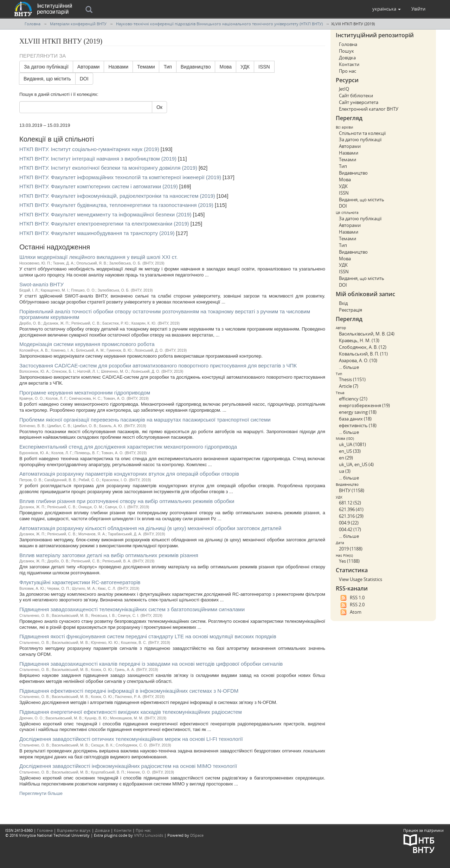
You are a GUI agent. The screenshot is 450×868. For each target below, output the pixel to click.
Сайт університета (359, 102)
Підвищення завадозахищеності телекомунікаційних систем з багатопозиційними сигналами (132, 609)
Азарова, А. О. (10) (358, 360)
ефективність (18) (358, 425)
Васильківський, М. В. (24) (367, 334)
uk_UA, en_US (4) (356, 464)
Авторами (89, 67)
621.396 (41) (351, 509)
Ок (159, 107)
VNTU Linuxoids (149, 835)
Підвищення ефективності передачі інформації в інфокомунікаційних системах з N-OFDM (129, 691)
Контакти (349, 64)
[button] (387, 9)
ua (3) (345, 471)
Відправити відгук (74, 830)
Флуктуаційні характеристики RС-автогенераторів (80, 582)
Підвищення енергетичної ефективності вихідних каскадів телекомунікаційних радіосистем (131, 712)
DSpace (197, 835)
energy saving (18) (358, 412)
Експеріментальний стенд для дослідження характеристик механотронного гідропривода (128, 447)
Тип (168, 67)
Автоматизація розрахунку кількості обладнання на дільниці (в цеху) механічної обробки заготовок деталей (150, 528)
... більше (349, 367)
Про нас (348, 71)
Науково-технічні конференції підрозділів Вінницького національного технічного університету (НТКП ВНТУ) (219, 24)
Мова (226, 67)
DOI (84, 79)
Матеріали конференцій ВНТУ (78, 24)
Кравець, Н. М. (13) (359, 340)
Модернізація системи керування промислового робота (87, 344)
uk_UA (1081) (352, 444)
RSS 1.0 (352, 598)
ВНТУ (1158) (352, 490)
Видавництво (196, 67)
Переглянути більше (41, 793)
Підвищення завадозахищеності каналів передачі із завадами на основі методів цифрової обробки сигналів (151, 664)
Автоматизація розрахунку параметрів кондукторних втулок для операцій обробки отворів (129, 474)
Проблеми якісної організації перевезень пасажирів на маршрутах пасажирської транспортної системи (145, 420)
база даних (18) (355, 419)
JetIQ (344, 89)
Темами (146, 67)
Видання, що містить (47, 79)
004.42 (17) (350, 529)
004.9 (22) (349, 523)
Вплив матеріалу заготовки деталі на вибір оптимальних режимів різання (109, 555)
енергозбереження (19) (364, 405)
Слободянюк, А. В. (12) (363, 347)
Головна (33, 24)
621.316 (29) (351, 516)
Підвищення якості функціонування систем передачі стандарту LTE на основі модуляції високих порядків (148, 636)
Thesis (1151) (352, 379)
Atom (350, 612)
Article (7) (349, 386)
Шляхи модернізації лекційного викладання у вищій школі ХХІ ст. (98, 257)
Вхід (343, 303)
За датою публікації (46, 67)
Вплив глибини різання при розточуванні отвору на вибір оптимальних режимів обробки (127, 501)
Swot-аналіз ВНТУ (41, 284)
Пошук (346, 51)
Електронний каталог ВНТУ (369, 109)
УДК (245, 67)
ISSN (264, 67)
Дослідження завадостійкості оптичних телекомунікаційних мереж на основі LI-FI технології (131, 739)
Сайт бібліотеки (356, 96)
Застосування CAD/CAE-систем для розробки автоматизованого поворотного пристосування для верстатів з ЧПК (158, 366)
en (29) (346, 458)
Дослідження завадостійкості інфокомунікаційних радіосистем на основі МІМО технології (128, 766)
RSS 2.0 (352, 605)
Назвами (118, 67)
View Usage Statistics (361, 579)
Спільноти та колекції (362, 133)
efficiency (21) (353, 399)
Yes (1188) (349, 561)
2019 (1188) (351, 549)
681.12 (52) (350, 503)
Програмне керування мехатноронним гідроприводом (85, 393)
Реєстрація (351, 310)
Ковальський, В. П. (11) (363, 354)
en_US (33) (350, 451)
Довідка (347, 58)
